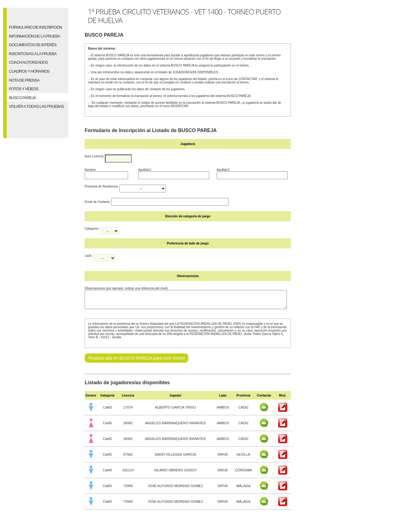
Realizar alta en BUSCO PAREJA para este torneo (137, 362)
